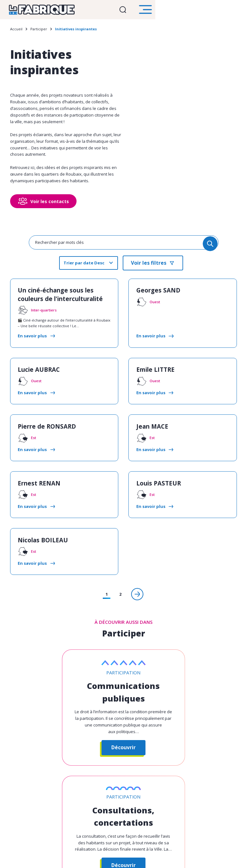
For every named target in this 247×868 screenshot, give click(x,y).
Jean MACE (148, 414)
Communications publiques (64, 664)
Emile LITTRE (151, 363)
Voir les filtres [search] (148, 265)
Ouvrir (210, 11)
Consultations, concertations (183, 662)
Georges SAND (153, 290)
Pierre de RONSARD (41, 414)
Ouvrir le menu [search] (236, 11)
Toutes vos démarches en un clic (105, 819)
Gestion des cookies (92, 858)
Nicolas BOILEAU (37, 518)
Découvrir (64, 717)
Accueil (16, 32)
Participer (39, 32)
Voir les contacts (50, 204)
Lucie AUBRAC (34, 363)
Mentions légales (131, 858)
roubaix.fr (164, 819)
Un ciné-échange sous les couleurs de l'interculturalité (60, 294)
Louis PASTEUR (154, 466)
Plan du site (162, 858)
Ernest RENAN (34, 466)
